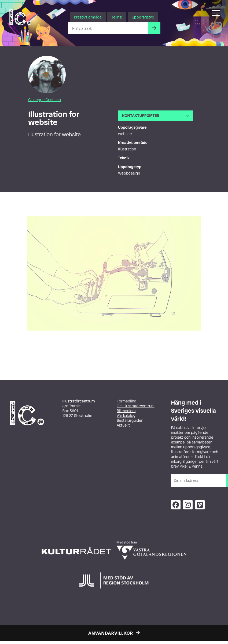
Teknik (117, 17)
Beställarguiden (130, 421)
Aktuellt (123, 425)
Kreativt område (88, 17)
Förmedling (126, 401)
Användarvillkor (111, 633)
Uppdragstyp (143, 17)
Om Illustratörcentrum (136, 406)
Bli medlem (126, 411)
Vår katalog (126, 416)
